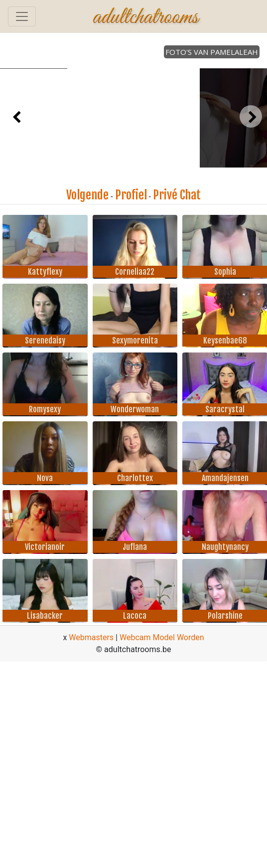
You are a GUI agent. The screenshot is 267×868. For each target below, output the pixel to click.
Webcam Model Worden (162, 637)
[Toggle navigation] (22, 16)
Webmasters (91, 637)
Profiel (131, 195)
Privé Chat (177, 195)
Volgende (87, 195)
